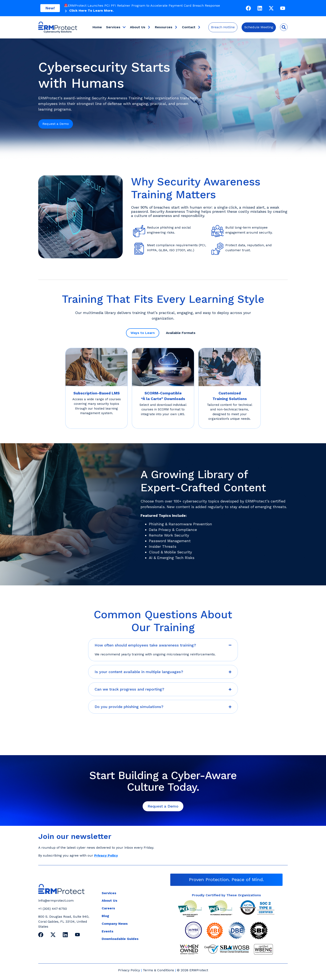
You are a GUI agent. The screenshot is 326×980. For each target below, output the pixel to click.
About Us (140, 27)
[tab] (143, 333)
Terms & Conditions (158, 970)
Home (97, 27)
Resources (166, 27)
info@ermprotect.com (56, 901)
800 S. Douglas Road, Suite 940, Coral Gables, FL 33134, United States (64, 922)
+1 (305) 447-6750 (53, 909)
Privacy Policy (129, 970)
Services (116, 27)
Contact (191, 27)
